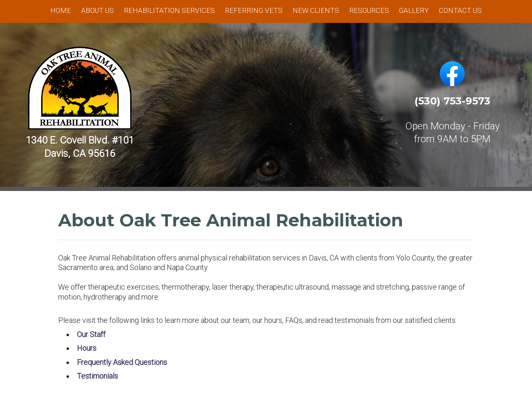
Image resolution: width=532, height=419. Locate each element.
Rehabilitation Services (169, 10)
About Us (97, 10)
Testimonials (97, 376)
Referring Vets (254, 10)
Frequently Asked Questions (122, 362)
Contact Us (460, 10)
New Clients (316, 10)
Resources (369, 10)
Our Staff (91, 334)
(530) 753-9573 (452, 101)
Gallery (414, 10)
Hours (87, 348)
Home (61, 10)
